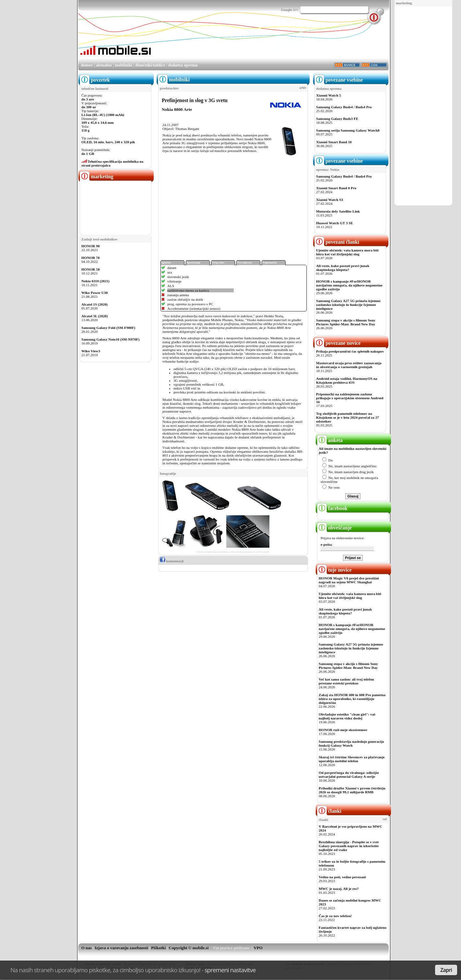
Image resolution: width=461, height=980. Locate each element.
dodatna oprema (183, 65)
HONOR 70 (90, 258)
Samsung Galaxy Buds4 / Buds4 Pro (344, 107)
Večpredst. (218, 262)
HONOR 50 (90, 269)
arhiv (303, 88)
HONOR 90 (90, 246)
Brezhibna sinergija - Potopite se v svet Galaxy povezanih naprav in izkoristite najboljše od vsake (349, 846)
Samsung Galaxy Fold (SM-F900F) (108, 328)
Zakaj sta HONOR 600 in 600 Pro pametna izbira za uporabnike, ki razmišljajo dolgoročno (352, 699)
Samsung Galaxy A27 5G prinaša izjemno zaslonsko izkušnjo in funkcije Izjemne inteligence (348, 305)
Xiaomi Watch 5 (329, 95)
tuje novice (334, 570)
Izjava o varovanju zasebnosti (121, 948)
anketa (330, 440)
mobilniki (123, 65)
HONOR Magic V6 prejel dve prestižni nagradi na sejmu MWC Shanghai (349, 580)
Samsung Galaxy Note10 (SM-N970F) (110, 339)
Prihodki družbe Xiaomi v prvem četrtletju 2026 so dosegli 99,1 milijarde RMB (352, 790)
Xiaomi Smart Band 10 (334, 142)
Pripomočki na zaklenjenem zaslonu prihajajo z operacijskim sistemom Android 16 (350, 398)
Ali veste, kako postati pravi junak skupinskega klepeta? (343, 268)
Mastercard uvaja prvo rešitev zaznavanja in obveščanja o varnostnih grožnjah (349, 365)
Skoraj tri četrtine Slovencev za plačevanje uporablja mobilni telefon (352, 759)
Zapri (446, 970)
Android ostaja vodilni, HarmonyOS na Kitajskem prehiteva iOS (347, 380)
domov (87, 65)
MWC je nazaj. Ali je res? (339, 889)
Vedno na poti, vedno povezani (342, 877)
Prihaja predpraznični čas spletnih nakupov (350, 351)
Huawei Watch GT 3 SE (335, 223)
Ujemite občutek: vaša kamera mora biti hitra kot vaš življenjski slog (347, 252)
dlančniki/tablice (150, 65)
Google (287, 10)
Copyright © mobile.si (189, 948)
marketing (404, 3)
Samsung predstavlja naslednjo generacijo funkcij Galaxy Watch (351, 743)
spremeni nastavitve (230, 970)
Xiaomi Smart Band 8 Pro (336, 188)
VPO (258, 948)
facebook (332, 508)
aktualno (104, 65)
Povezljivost (244, 262)
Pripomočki (270, 262)
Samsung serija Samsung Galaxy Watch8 (348, 130)
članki (329, 811)
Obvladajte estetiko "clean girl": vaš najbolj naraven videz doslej (347, 716)
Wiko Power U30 (95, 293)
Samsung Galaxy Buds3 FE (337, 119)
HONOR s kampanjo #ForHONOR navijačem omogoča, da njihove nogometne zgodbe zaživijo (349, 285)
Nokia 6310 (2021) (95, 281)
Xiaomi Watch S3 (330, 200)
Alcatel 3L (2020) (95, 316)
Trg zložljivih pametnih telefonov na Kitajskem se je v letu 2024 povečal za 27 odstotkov (348, 417)
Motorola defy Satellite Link (338, 211)
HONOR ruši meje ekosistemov (343, 730)
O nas (87, 948)
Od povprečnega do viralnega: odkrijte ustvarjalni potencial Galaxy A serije (349, 775)
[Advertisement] (423, 106)
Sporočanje (193, 262)
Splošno (166, 262)
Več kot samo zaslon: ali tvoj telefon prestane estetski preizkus (346, 681)
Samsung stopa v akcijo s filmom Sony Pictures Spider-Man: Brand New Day (346, 322)
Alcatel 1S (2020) (95, 304)
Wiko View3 (91, 351)
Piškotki (159, 948)
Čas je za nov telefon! (335, 916)
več (385, 819)
